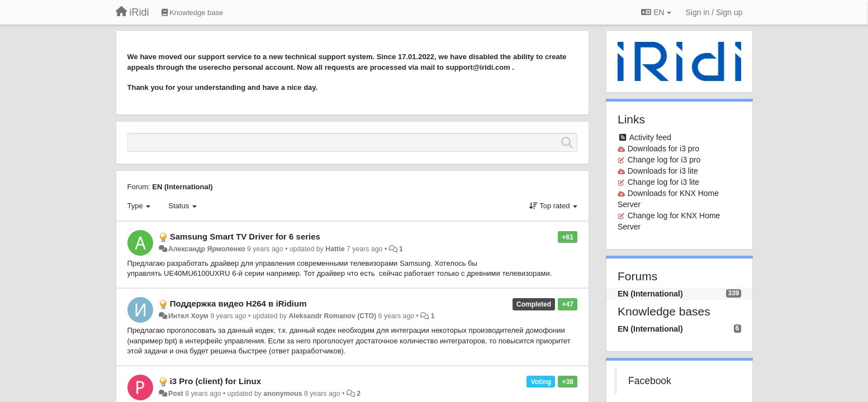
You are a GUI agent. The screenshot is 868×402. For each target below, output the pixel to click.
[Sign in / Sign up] (714, 12)
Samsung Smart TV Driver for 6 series (245, 236)
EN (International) (182, 187)
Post (176, 394)
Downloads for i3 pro (663, 149)
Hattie (335, 249)
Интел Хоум (188, 316)
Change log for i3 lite (663, 182)
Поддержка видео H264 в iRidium (238, 303)
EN (656, 12)
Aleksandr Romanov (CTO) (332, 316)
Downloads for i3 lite (663, 171)
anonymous (283, 394)
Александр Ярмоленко (207, 249)
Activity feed (650, 137)
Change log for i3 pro (664, 160)
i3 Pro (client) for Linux (215, 381)
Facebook (650, 381)
